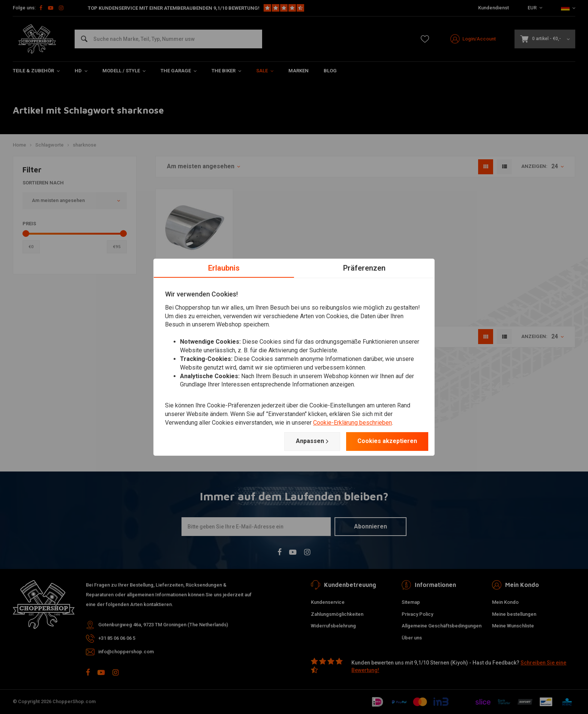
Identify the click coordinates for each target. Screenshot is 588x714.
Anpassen (312, 441)
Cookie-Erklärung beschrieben (352, 423)
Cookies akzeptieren (387, 441)
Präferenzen (364, 268)
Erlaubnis (224, 268)
